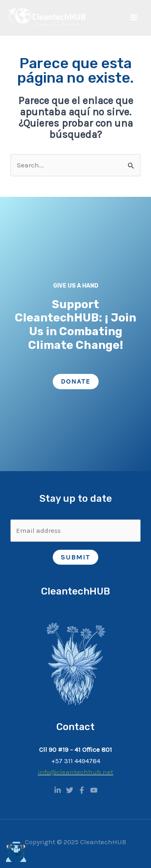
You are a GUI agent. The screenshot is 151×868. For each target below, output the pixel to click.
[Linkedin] (58, 790)
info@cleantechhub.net (75, 772)
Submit (75, 557)
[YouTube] (94, 790)
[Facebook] (82, 790)
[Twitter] (70, 790)
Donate (76, 381)
